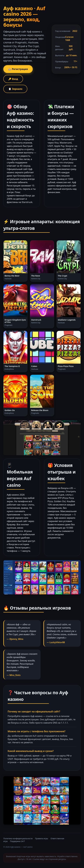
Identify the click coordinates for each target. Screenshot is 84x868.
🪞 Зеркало (15, 89)
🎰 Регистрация (18, 69)
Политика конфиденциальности (18, 838)
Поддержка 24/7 (17, 841)
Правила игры (42, 838)
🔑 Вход (13, 79)
